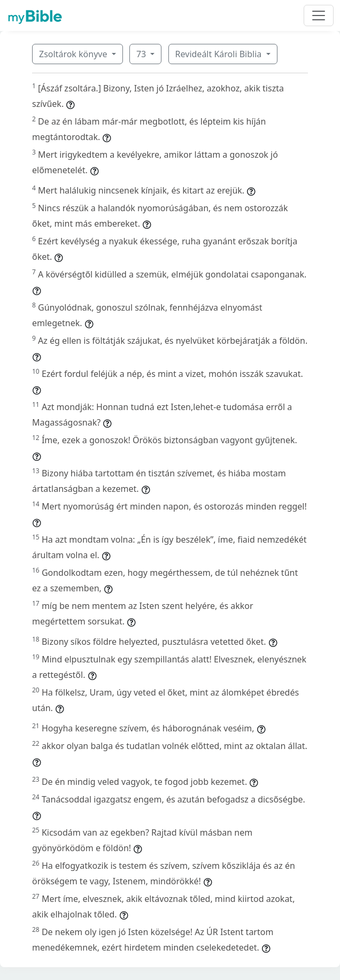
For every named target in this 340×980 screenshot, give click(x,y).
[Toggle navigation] (319, 16)
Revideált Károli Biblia (220, 54)
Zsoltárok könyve (74, 54)
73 (142, 54)
